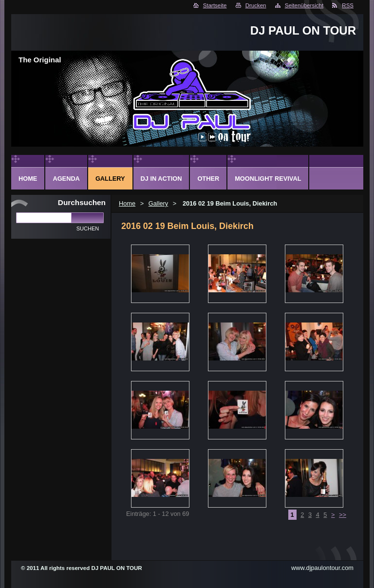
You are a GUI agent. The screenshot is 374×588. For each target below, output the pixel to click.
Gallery (159, 203)
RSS (348, 5)
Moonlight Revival (268, 179)
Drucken (256, 5)
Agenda (66, 179)
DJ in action (161, 179)
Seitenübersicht (304, 5)
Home (127, 203)
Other (208, 179)
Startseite (215, 5)
